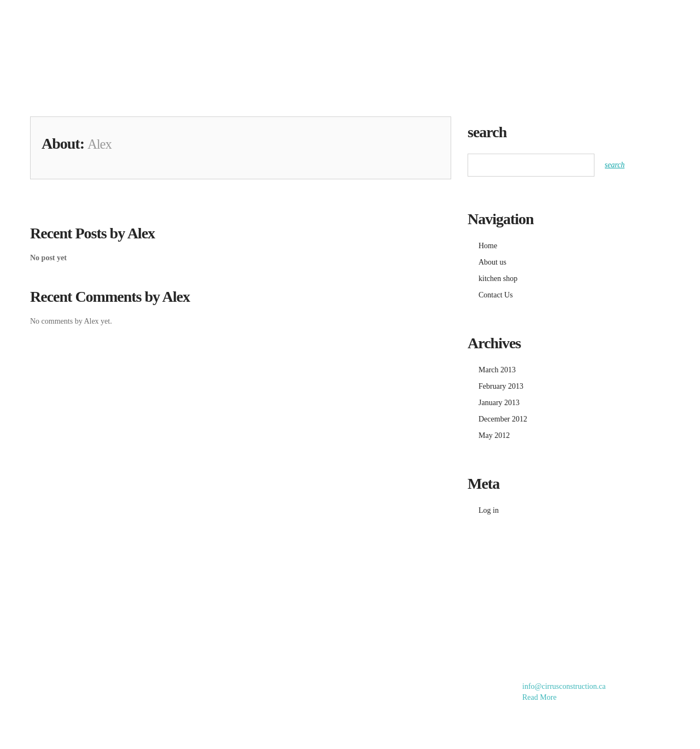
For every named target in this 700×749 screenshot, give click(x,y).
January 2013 (499, 403)
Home (367, 21)
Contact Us (648, 21)
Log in (489, 510)
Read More (539, 697)
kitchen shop (501, 21)
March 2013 (497, 370)
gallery (427, 21)
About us (576, 21)
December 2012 (503, 419)
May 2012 (494, 435)
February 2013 (501, 386)
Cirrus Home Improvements (95, 32)
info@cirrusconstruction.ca (564, 686)
